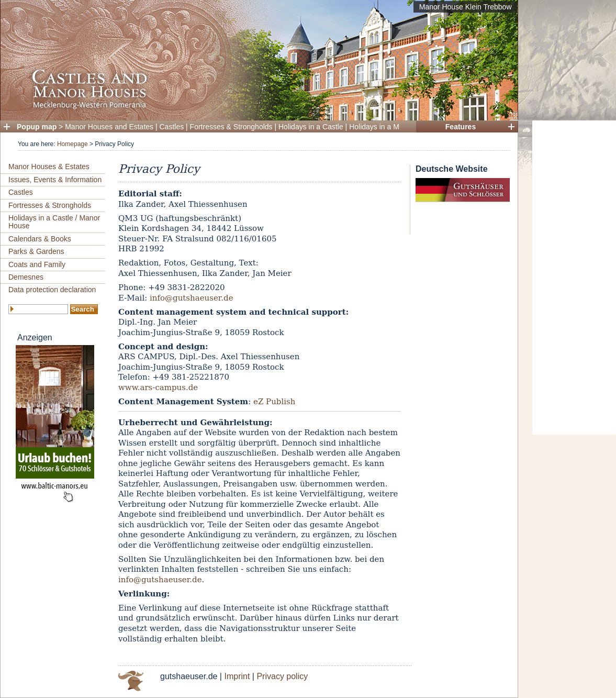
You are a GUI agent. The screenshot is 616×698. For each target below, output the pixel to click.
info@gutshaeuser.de (192, 298)
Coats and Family (37, 264)
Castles (172, 127)
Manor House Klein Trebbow (466, 7)
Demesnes (26, 277)
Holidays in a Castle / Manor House (54, 222)
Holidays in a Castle (311, 127)
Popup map (37, 127)
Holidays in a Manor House (393, 127)
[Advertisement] (574, 278)
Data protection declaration (52, 290)
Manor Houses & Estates (49, 167)
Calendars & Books (40, 239)
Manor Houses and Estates (109, 127)
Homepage (72, 144)
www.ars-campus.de (158, 387)
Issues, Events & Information (55, 180)
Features (461, 127)
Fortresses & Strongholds (231, 127)
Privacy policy (282, 676)
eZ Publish (274, 402)
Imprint (237, 676)
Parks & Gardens (36, 251)
